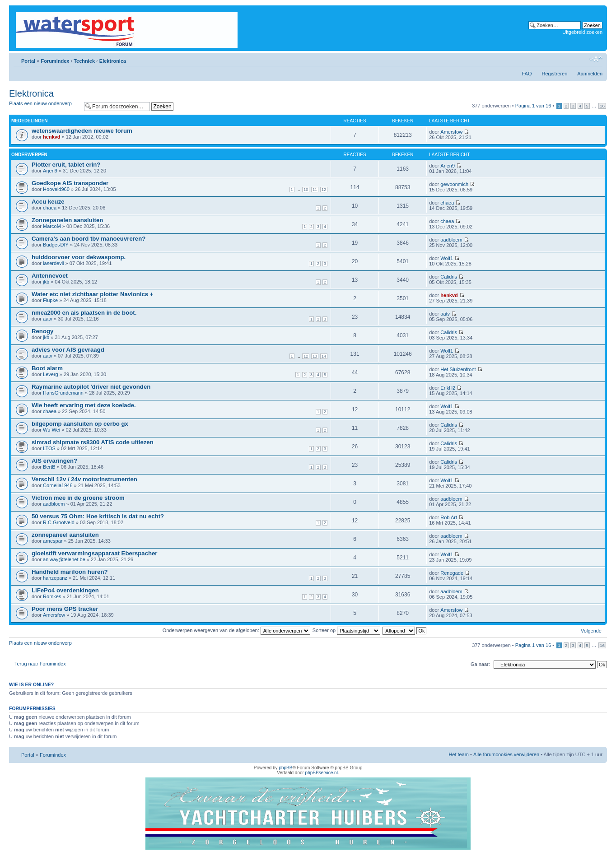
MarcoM (52, 226)
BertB (49, 467)
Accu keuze (48, 202)
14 (324, 356)
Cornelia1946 (58, 485)
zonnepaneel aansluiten (65, 535)
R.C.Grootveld (59, 522)
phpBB (285, 768)
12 (324, 190)
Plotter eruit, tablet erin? (66, 165)
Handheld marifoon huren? (70, 572)
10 (306, 190)
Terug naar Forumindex (40, 664)
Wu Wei (51, 430)
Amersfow (451, 132)
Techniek (84, 61)
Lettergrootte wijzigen (596, 59)
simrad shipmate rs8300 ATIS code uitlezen (93, 442)
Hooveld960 (56, 189)
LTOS (49, 448)
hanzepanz (55, 578)
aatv (48, 319)
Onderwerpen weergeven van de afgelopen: (236, 630)
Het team (459, 754)
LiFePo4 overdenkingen (65, 590)
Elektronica (113, 61)
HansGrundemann (63, 393)
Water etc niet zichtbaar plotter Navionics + (93, 294)
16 (602, 106)
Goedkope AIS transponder (70, 183)
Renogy (42, 331)
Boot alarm (47, 368)
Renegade (452, 573)
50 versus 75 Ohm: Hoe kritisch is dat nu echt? (98, 516)
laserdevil (53, 263)
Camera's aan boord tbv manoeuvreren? (89, 239)
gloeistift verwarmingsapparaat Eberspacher (95, 553)
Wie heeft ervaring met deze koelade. (84, 405)
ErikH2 (448, 388)
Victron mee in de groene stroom (78, 498)
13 (315, 356)
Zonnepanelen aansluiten (67, 220)
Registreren (554, 74)
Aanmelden (590, 74)
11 (315, 190)
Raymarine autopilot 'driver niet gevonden (91, 387)
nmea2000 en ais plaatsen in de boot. (84, 313)
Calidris (449, 277)
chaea (50, 208)
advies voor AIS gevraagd (68, 350)
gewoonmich (454, 184)
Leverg (51, 374)
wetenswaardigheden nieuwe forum (82, 131)
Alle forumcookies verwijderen (506, 754)
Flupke (50, 300)
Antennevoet (50, 276)
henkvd (52, 137)
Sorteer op (346, 630)
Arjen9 (50, 171)
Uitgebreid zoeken (582, 32)
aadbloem (451, 240)
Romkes (52, 596)
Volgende (591, 631)
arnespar (53, 541)
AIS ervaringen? (54, 461)
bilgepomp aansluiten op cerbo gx (80, 424)
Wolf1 (447, 258)
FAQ (527, 74)
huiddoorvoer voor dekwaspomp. (79, 257)
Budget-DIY (56, 245)
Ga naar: (480, 664)
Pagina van (533, 106)
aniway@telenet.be (64, 559)
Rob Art (449, 517)
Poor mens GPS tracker (65, 609)
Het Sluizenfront (458, 369)
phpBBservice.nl (322, 773)
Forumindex (55, 61)
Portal (28, 61)
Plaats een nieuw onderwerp (44, 106)
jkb (46, 282)
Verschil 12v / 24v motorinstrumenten (84, 479)
